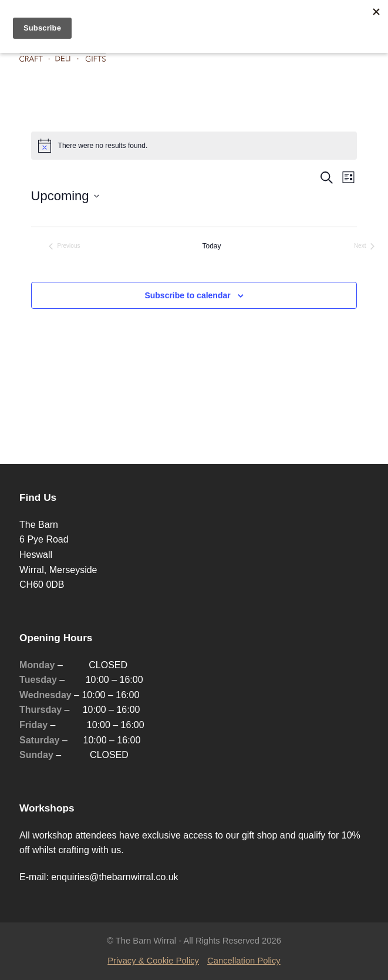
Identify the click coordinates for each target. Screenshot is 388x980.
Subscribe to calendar (187, 295)
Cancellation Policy (244, 961)
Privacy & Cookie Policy (153, 961)
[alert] (194, 146)
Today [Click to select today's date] (211, 246)
